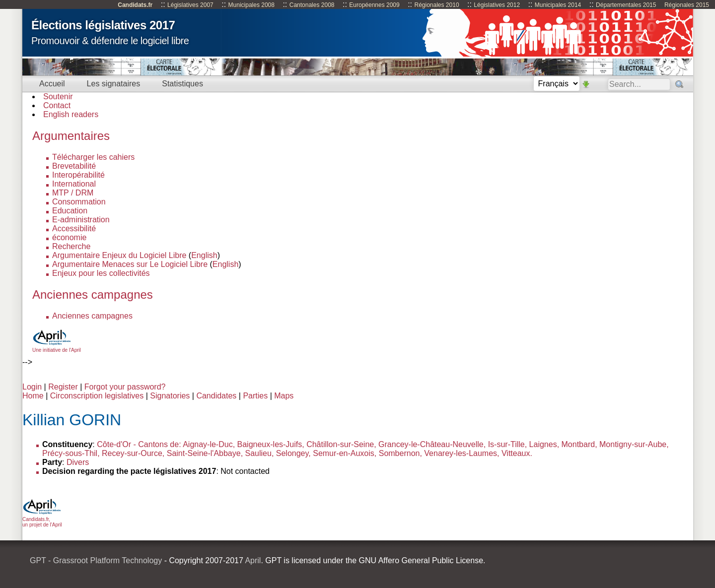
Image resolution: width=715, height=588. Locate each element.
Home (33, 396)
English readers (71, 114)
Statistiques (182, 84)
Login (32, 387)
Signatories (170, 396)
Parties (255, 396)
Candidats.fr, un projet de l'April (42, 519)
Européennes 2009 (374, 5)
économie (69, 237)
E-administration (81, 220)
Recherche (71, 246)
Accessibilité (74, 229)
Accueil (52, 84)
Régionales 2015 (687, 5)
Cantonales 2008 (312, 5)
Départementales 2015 (626, 5)
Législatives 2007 (190, 5)
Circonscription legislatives (97, 396)
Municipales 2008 (251, 5)
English (204, 255)
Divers (78, 462)
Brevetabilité (74, 166)
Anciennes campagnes (92, 316)
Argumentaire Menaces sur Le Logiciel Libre (130, 264)
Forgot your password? (125, 387)
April (253, 560)
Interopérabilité (78, 175)
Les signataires (114, 84)
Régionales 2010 (436, 5)
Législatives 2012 (497, 5)
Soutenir (58, 97)
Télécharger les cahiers (93, 157)
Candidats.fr (135, 5)
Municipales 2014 (558, 5)
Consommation (79, 202)
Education (70, 211)
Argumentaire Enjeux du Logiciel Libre (119, 255)
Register (63, 387)
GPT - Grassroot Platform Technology (96, 560)
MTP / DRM (73, 193)
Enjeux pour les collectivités (101, 273)
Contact (57, 105)
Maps (284, 396)
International (74, 184)
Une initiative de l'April (57, 347)
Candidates (216, 396)
